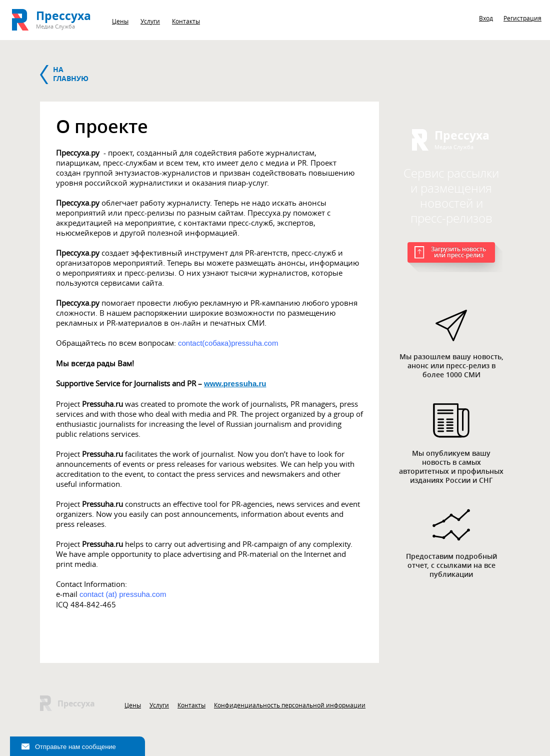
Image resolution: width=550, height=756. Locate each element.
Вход (486, 18)
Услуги (150, 21)
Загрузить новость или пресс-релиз (458, 252)
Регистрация (522, 18)
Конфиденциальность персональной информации (290, 705)
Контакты (186, 21)
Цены (120, 21)
